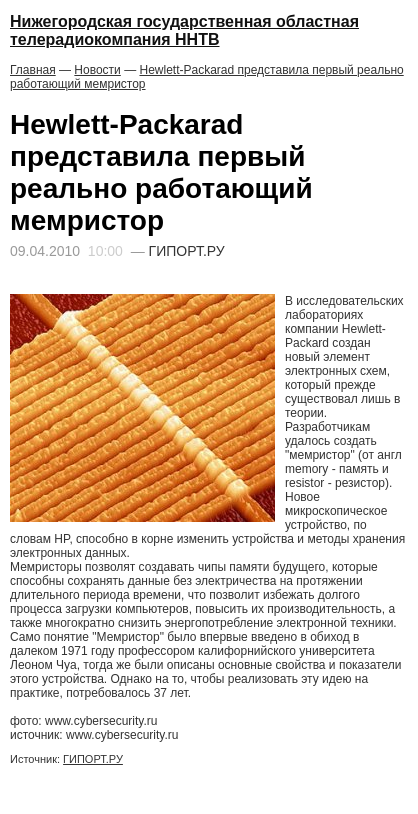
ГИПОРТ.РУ (93, 759)
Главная (33, 70)
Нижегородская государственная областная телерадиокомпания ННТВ (184, 30)
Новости (97, 70)
